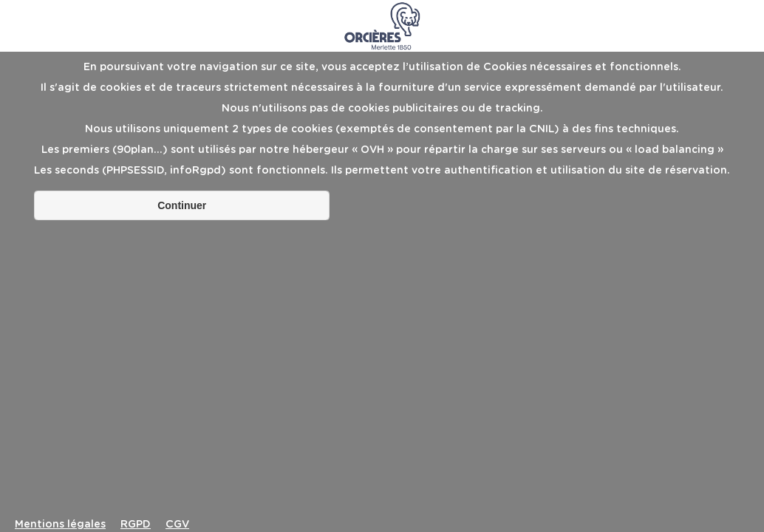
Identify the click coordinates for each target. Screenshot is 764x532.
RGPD (136, 525)
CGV (177, 525)
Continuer (182, 205)
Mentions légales (60, 525)
